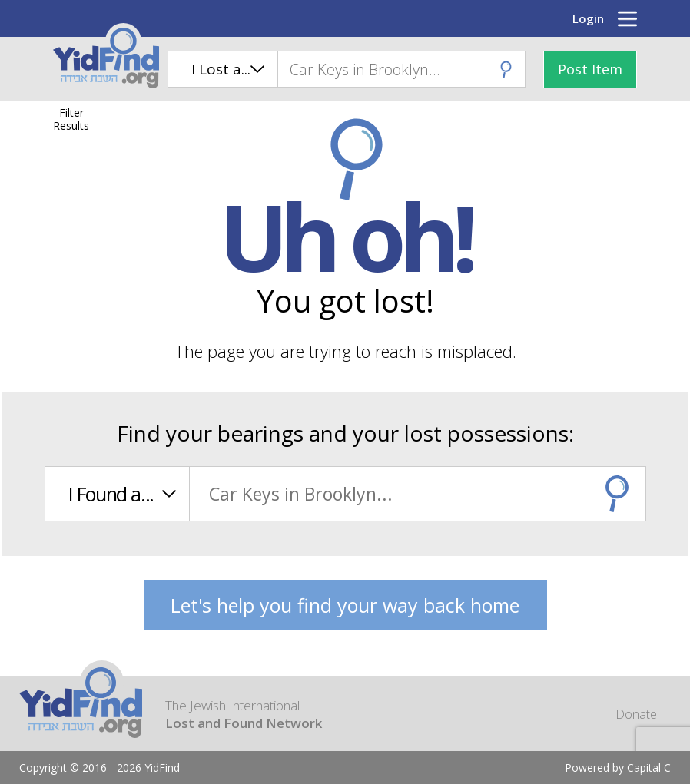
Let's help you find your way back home (345, 605)
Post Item (590, 69)
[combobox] (401, 69)
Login (588, 18)
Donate (636, 714)
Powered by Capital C (618, 767)
